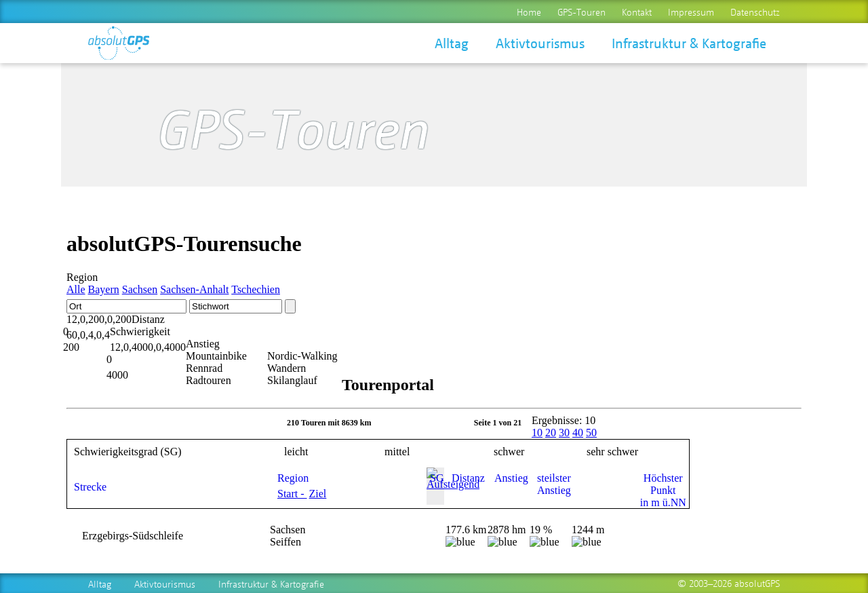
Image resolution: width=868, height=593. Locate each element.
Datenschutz (755, 12)
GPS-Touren (581, 12)
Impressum (691, 12)
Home (529, 12)
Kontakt (637, 12)
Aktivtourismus (540, 43)
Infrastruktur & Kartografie (689, 43)
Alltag (452, 43)
